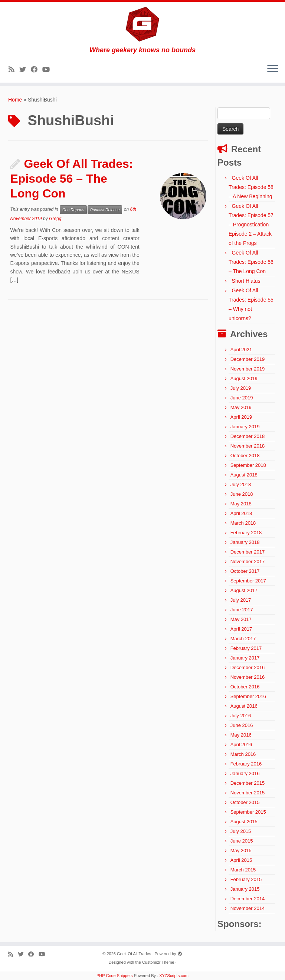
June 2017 (242, 610)
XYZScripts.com (174, 976)
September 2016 (248, 696)
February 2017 (246, 648)
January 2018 (245, 542)
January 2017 (245, 658)
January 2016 (245, 773)
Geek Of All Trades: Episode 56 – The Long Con (71, 179)
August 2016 (244, 706)
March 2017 (243, 639)
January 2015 (245, 889)
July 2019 (241, 388)
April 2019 (241, 417)
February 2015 (246, 879)
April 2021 (241, 350)
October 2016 (245, 687)
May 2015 (241, 851)
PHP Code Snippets (115, 976)
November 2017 (248, 562)
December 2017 (248, 552)
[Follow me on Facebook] (37, 70)
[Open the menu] (273, 69)
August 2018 (244, 475)
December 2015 (248, 783)
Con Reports (73, 210)
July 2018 (241, 484)
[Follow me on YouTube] (48, 70)
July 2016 (241, 716)
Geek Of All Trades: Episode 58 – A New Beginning (251, 187)
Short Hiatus (246, 281)
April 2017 (241, 629)
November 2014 (248, 908)
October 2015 (245, 802)
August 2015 (244, 822)
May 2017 (241, 619)
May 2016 (241, 735)
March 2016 (243, 754)
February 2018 (246, 533)
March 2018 (243, 523)
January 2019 (245, 427)
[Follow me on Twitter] (25, 70)
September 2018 (248, 465)
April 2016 (241, 745)
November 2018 (248, 446)
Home (15, 100)
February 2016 (246, 764)
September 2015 (248, 812)
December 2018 (248, 436)
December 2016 (248, 667)
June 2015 (242, 841)
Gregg (55, 219)
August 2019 (244, 378)
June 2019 (242, 398)
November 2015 (248, 793)
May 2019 (241, 407)
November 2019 (248, 369)
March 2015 (243, 870)
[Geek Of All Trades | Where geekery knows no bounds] (142, 24)
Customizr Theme (158, 962)
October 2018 (245, 456)
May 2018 (241, 504)
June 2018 (242, 494)
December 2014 (248, 899)
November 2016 (248, 677)
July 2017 (241, 600)
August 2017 (244, 590)
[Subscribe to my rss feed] (14, 70)
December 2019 (248, 359)
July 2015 (241, 831)
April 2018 (241, 513)
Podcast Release (105, 210)
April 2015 (241, 860)
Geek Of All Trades (134, 954)
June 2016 (242, 725)
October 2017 (245, 571)
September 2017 (248, 581)
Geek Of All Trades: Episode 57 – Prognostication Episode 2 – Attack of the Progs (251, 225)
